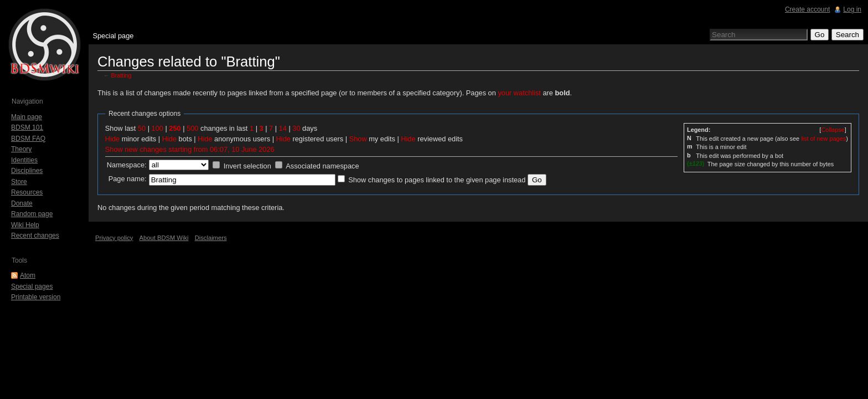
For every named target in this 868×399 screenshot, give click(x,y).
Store (19, 182)
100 (157, 128)
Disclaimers (211, 238)
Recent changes (35, 236)
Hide (112, 139)
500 (192, 128)
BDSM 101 (27, 127)
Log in (852, 9)
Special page (113, 36)
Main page (27, 117)
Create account (807, 9)
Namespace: (127, 165)
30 (296, 128)
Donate (22, 203)
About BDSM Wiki (164, 238)
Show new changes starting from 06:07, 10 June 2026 (190, 149)
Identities (24, 160)
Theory (21, 149)
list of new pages (823, 139)
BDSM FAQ (28, 139)
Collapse (833, 130)
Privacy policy (114, 238)
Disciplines (27, 171)
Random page (32, 214)
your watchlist (519, 93)
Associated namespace (322, 166)
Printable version (36, 297)
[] (833, 130)
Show (358, 139)
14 (283, 128)
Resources (27, 192)
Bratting (122, 75)
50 (142, 128)
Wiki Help (25, 225)
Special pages (32, 287)
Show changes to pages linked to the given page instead (437, 180)
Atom (28, 275)
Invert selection (247, 166)
